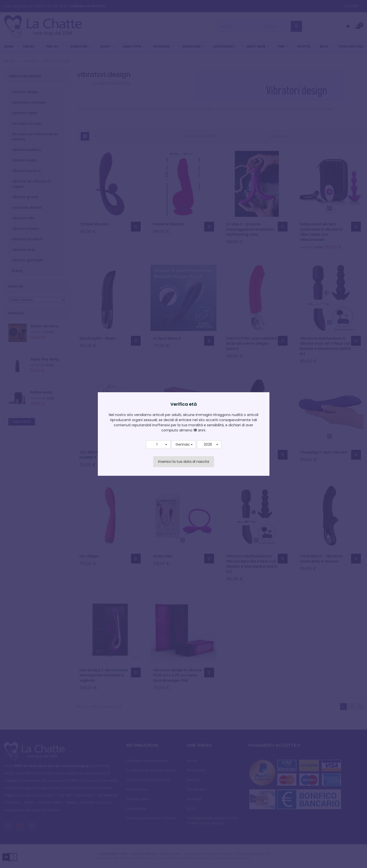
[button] (158, 445)
